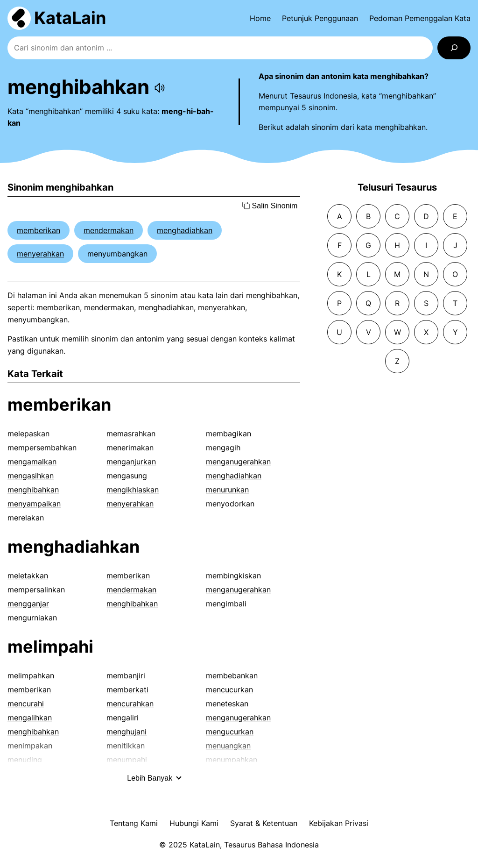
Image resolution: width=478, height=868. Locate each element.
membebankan (232, 676)
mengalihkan (30, 718)
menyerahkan (40, 254)
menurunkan (227, 490)
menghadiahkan (185, 230)
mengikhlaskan (133, 490)
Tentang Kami (134, 823)
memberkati (127, 690)
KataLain (70, 18)
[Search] (454, 48)
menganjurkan (131, 462)
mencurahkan (130, 704)
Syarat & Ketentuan (264, 823)
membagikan (228, 434)
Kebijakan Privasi (339, 823)
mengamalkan (32, 462)
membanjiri (126, 676)
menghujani (127, 732)
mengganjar (28, 604)
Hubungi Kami (194, 823)
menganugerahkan (238, 462)
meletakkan (28, 576)
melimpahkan (31, 676)
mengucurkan (230, 732)
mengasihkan (31, 476)
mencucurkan (229, 690)
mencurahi (26, 704)
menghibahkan (33, 490)
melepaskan (28, 434)
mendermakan (109, 230)
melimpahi (50, 647)
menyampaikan (34, 504)
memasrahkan (131, 434)
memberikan (39, 230)
